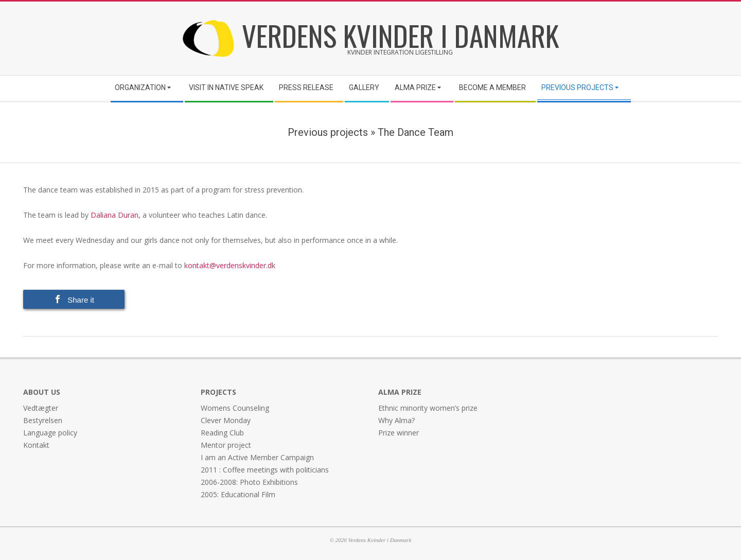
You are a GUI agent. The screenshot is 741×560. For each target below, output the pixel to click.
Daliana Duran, (114, 215)
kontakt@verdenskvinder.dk (231, 265)
